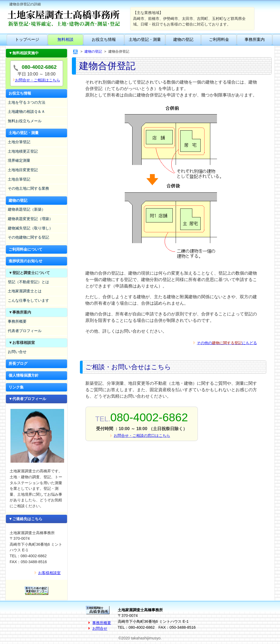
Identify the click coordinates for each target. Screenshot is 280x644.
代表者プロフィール (25, 331)
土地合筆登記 (19, 179)
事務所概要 (17, 321)
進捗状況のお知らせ (25, 261)
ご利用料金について (25, 249)
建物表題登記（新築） (27, 209)
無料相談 (65, 39)
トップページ (27, 39)
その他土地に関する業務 (28, 188)
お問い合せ (17, 352)
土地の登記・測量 (145, 39)
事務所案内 (255, 39)
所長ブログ (18, 364)
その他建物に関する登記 (28, 237)
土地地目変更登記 (23, 170)
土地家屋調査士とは (25, 291)
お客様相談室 (49, 573)
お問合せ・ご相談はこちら (38, 80)
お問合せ (100, 628)
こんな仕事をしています (28, 300)
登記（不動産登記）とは (28, 282)
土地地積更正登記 (23, 151)
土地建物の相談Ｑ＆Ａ (26, 111)
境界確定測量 (19, 160)
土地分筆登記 (19, 142)
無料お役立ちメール (25, 121)
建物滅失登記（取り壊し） (30, 228)
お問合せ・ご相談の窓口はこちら (142, 436)
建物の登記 (183, 39)
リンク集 (16, 387)
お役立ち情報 (104, 39)
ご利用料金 (219, 39)
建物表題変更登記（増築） (30, 219)
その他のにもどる (227, 343)
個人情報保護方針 (24, 375)
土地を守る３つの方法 (27, 102)
